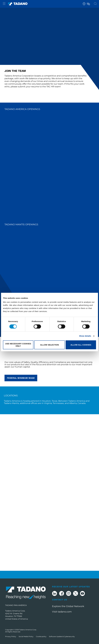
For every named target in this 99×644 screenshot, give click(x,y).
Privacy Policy (11, 636)
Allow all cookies (81, 345)
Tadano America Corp (28, 630)
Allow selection (49, 345)
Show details (85, 336)
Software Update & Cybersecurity (62, 636)
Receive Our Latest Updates (71, 587)
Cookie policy (41, 636)
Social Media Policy (26, 636)
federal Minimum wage (21, 378)
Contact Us (60, 600)
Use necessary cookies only (18, 345)
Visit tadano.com (62, 612)
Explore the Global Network (68, 606)
